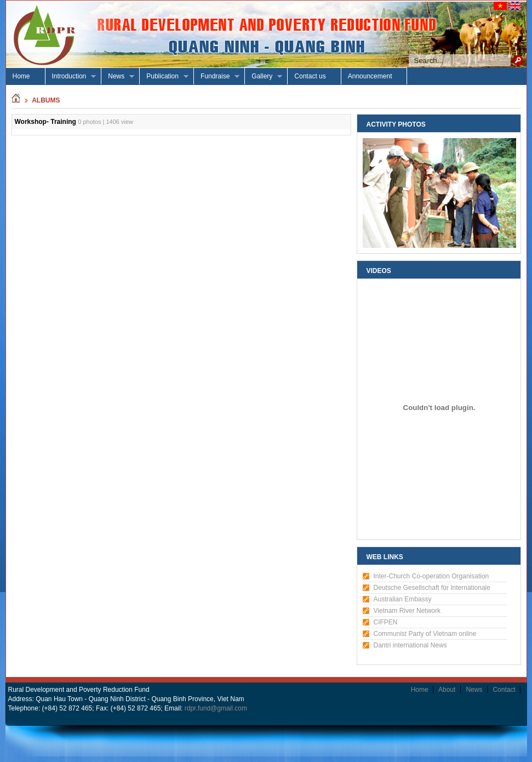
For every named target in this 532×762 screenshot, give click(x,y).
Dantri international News (410, 645)
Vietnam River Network (407, 611)
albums (46, 100)
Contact (504, 690)
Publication (164, 76)
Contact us (310, 76)
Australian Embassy (403, 599)
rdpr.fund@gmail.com (216, 708)
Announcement (370, 76)
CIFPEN (386, 622)
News (118, 76)
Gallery (264, 76)
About (447, 690)
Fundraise (217, 76)
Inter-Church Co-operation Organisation (431, 576)
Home (21, 76)
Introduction (71, 76)
